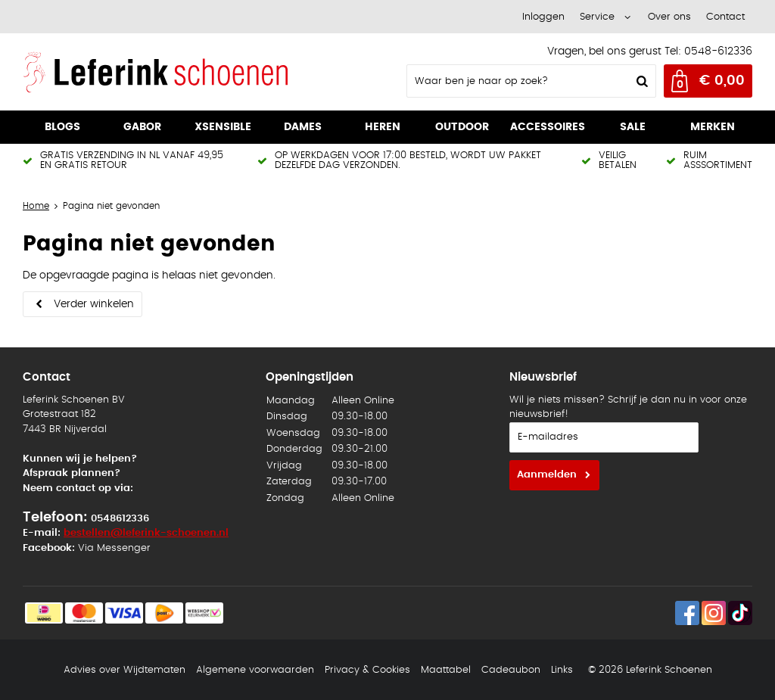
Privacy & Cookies (367, 670)
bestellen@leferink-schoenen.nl (146, 533)
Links (562, 670)
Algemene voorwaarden (255, 670)
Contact (725, 17)
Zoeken (640, 81)
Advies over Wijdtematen (124, 670)
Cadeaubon (511, 670)
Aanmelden (547, 475)
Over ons (669, 17)
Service (597, 17)
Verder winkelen (94, 304)
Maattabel (446, 670)
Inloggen (543, 17)
